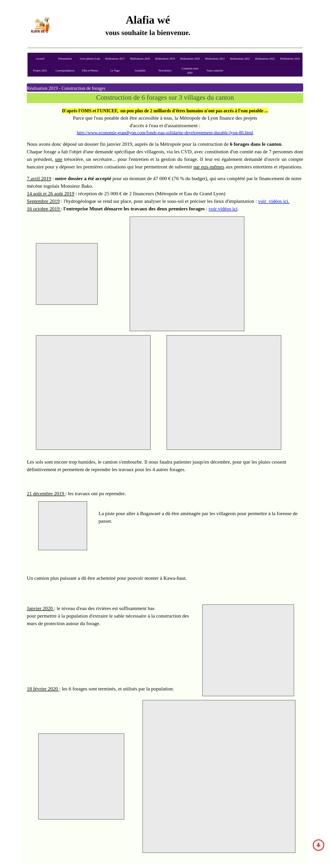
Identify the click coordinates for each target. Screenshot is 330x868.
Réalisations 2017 (115, 59)
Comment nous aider (190, 71)
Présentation (65, 59)
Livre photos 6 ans (90, 59)
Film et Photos (90, 71)
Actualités (140, 71)
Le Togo (115, 71)
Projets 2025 (40, 71)
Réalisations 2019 (165, 59)
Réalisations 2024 (290, 59)
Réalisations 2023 (265, 59)
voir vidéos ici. (274, 201)
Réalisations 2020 (190, 59)
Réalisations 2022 (240, 59)
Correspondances (65, 71)
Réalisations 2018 (140, 59)
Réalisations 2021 (215, 59)
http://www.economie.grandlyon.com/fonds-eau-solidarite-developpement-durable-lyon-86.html (165, 133)
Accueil (40, 59)
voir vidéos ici (223, 209)
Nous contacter (215, 71)
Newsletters (165, 71)
